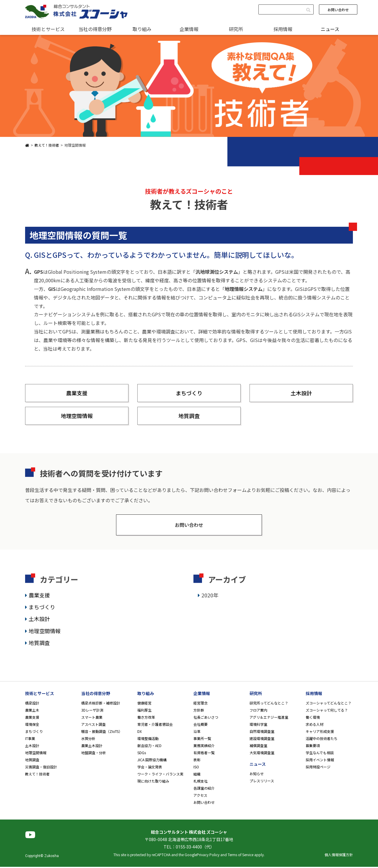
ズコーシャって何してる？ (327, 711)
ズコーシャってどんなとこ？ (329, 704)
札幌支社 (201, 782)
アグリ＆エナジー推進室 (269, 718)
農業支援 (77, 393)
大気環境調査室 (262, 754)
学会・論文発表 (150, 768)
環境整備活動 (148, 740)
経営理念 (201, 704)
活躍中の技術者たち (322, 740)
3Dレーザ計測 (92, 711)
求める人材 (315, 725)
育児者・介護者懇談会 (155, 725)
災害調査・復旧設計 (41, 768)
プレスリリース (262, 782)
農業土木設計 (92, 747)
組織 (197, 775)
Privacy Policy (208, 856)
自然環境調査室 (262, 732)
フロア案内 (258, 711)
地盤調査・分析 (94, 754)
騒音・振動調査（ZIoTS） (102, 732)
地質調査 (189, 416)
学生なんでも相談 (320, 754)
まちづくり (189, 393)
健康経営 (144, 704)
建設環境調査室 (262, 740)
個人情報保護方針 (339, 856)
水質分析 (88, 740)
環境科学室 (258, 725)
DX (140, 732)
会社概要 (201, 725)
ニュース (330, 29)
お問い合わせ (338, 10)
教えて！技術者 (37, 775)
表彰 (197, 761)
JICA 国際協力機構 (152, 761)
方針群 (199, 711)
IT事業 (30, 740)
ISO (196, 768)
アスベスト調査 (93, 725)
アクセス (200, 796)
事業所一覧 (202, 740)
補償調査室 (258, 747)
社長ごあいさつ (206, 718)
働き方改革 (146, 718)
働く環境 (313, 718)
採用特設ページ (318, 768)
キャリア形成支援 (320, 732)
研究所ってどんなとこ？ (269, 704)
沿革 (197, 732)
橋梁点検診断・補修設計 (101, 704)
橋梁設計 (32, 704)
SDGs (142, 754)
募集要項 (313, 747)
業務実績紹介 (204, 747)
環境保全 (32, 725)
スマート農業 (92, 718)
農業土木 (32, 711)
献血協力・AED (149, 747)
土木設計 (301, 393)
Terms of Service (241, 856)
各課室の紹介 (204, 789)
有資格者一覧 (204, 754)
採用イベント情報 (320, 761)
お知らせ (257, 775)
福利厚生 (144, 711)
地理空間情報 (77, 416)
